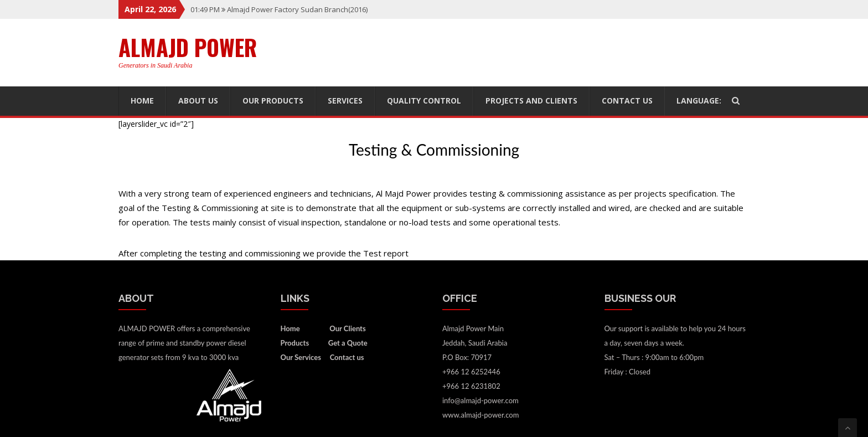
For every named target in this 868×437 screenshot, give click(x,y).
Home (142, 101)
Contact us (627, 101)
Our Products (273, 101)
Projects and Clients (531, 101)
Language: (705, 101)
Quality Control (424, 101)
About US (198, 101)
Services (345, 101)
